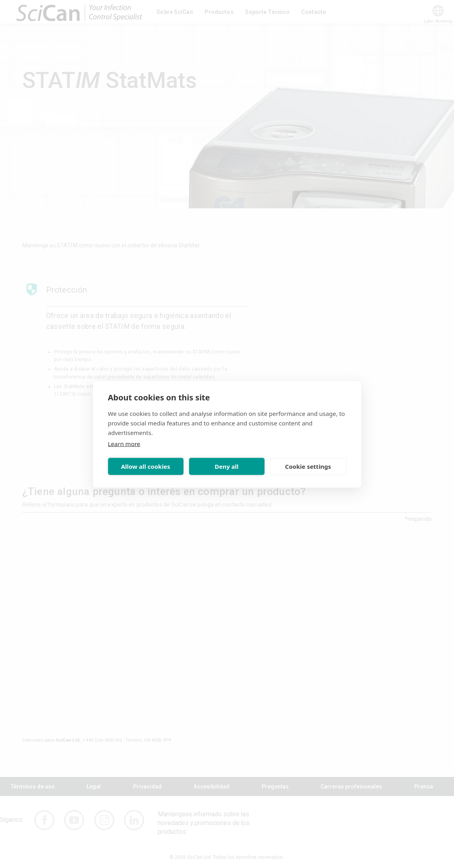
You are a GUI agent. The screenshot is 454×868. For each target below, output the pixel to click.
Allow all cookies (146, 466)
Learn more (124, 443)
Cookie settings (308, 466)
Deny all (226, 466)
